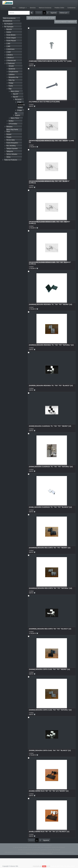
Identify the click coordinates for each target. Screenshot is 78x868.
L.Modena (10, 55)
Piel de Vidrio (11, 140)
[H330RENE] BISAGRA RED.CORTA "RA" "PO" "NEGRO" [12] (50, 548)
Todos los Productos (11, 160)
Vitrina (8, 157)
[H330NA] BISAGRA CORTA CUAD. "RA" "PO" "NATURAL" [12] (50, 710)
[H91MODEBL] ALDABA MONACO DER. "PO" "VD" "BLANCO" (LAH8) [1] (50, 263)
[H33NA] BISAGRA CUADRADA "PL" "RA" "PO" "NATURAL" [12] (51, 467)
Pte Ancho (18, 99)
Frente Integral (11, 38)
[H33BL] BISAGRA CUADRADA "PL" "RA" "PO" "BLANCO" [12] (50, 507)
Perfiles (20, 108)
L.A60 (8, 43)
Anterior (39, 13)
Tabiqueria (10, 151)
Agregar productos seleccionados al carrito (41, 18)
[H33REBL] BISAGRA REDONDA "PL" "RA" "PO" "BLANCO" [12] (51, 385)
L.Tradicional (10, 63)
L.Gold (8, 52)
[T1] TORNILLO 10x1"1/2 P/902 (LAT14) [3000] (44, 102)
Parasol (9, 134)
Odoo (44, 866)
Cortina (9, 32)
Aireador (11, 66)
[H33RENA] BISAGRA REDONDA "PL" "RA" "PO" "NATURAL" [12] (51, 345)
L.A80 (8, 46)
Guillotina (11, 75)
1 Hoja (19, 102)
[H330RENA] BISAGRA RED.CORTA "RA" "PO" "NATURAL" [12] (50, 588)
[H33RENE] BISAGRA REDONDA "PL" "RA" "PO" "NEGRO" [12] (50, 304)
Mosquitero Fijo (13, 77)
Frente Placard (11, 41)
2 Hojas (19, 110)
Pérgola (9, 137)
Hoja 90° (16, 97)
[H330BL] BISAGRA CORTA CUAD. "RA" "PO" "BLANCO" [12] (50, 750)
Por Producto (8, 24)
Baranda (9, 29)
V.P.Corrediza (13, 124)
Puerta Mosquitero (12, 143)
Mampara (9, 127)
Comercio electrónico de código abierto (63, 866)
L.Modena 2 (10, 58)
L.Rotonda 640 (11, 61)
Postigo (11, 83)
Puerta (11, 86)
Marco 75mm (15, 118)
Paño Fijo (12, 80)
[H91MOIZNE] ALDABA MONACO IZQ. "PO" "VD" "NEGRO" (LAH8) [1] (51, 141)
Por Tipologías (9, 27)
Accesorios (21, 105)
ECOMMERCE (8, 21)
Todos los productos (9, 18)
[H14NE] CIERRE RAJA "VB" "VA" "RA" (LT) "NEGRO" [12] (49, 791)
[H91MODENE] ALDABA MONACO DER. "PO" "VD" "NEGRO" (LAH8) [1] (50, 222)
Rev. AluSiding (11, 146)
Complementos (13, 72)
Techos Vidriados (12, 154)
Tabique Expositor (12, 149)
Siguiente (54, 13)
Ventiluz (11, 121)
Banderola (12, 69)
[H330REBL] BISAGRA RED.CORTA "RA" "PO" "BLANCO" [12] (50, 629)
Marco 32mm (15, 91)
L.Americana (10, 49)
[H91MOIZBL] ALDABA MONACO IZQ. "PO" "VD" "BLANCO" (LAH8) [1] (49, 182)
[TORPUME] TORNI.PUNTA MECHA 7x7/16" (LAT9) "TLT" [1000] (50, 61)
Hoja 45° (16, 94)
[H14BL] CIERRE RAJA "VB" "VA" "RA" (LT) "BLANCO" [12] (49, 832)
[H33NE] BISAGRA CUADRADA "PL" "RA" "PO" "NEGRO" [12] (50, 426)
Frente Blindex (11, 35)
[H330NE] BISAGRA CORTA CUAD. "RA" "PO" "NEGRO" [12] (49, 669)
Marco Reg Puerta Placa (12, 130)
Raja (10, 89)
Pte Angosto (18, 114)
